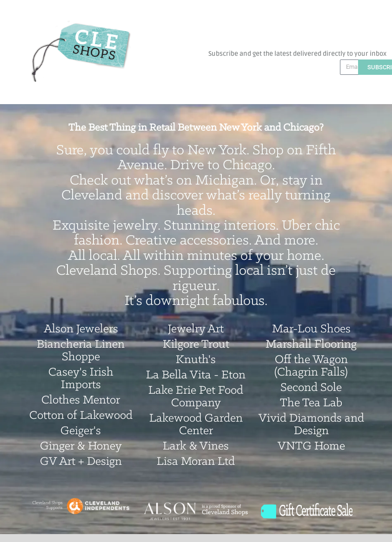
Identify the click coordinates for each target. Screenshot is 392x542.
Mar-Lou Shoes (311, 329)
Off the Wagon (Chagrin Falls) (311, 366)
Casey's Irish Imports (81, 379)
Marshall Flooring (311, 345)
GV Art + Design (81, 462)
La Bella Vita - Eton (196, 375)
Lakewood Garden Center (196, 425)
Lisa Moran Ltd (196, 462)
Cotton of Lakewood (81, 416)
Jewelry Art (196, 329)
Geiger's (81, 431)
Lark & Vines (196, 446)
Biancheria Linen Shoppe (81, 351)
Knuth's (196, 360)
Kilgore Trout (196, 345)
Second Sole (311, 388)
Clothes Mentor (81, 400)
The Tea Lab (311, 403)
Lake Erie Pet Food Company (196, 397)
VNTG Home (311, 446)
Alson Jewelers (81, 329)
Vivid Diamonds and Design (311, 425)
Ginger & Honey (81, 446)
